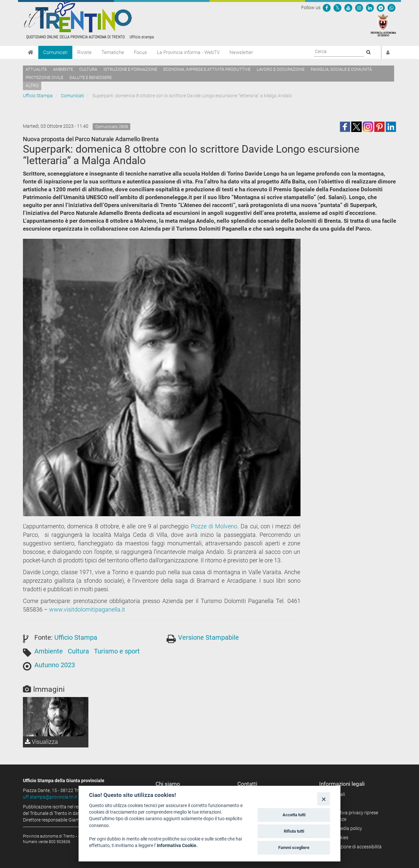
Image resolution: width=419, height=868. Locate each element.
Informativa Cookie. (177, 845)
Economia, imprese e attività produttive (207, 69)
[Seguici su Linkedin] (370, 8)
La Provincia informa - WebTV (188, 52)
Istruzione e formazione (130, 69)
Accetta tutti (294, 815)
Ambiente (63, 69)
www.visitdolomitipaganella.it (87, 609)
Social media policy (343, 828)
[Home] (31, 52)
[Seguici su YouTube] (348, 8)
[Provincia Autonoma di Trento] (383, 25)
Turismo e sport (117, 651)
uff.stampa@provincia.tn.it (50, 797)
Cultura (88, 69)
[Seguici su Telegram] (381, 8)
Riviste (84, 52)
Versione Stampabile (209, 637)
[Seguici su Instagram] (359, 8)
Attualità (36, 69)
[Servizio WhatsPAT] (392, 8)
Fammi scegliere (294, 848)
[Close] (324, 799)
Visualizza (41, 742)
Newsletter (241, 52)
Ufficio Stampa (38, 96)
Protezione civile (44, 77)
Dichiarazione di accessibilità (353, 847)
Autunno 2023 (55, 665)
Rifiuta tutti (294, 831)
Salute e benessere (91, 77)
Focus (140, 52)
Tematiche (113, 52)
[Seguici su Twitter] (337, 8)
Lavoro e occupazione (281, 69)
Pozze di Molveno (214, 526)
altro (32, 85)
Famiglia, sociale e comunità (341, 69)
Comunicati (55, 52)
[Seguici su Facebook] (327, 8)
